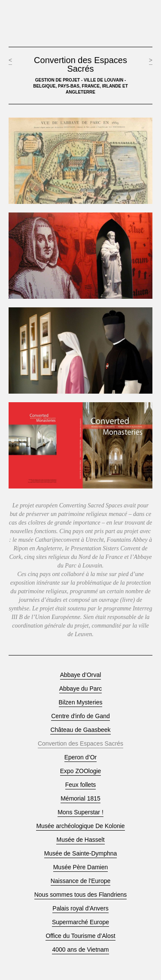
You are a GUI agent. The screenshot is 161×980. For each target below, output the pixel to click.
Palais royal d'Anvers (80, 909)
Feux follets (81, 785)
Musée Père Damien (81, 867)
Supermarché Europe (80, 922)
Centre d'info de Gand (80, 716)
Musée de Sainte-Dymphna (81, 854)
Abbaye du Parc (81, 689)
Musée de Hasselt (80, 840)
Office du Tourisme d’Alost (80, 936)
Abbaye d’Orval (81, 675)
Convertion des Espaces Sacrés (80, 744)
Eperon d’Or (80, 757)
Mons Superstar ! (80, 812)
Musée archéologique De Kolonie (80, 826)
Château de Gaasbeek (80, 730)
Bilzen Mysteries (81, 702)
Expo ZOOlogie (81, 771)
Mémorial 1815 (80, 799)
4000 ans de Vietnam (80, 950)
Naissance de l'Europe (81, 881)
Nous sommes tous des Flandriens (81, 895)
